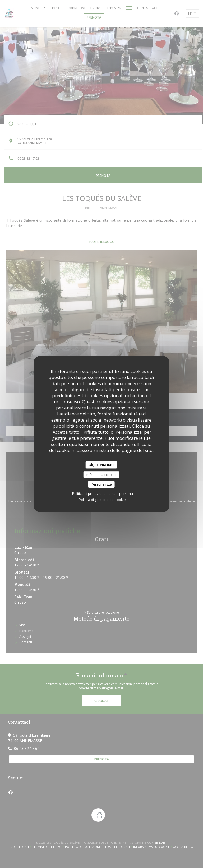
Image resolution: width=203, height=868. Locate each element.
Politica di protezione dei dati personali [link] (103, 493)
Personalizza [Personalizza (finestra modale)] (101, 484)
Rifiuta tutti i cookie (101, 474)
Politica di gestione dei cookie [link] (102, 499)
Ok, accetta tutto (101, 465)
